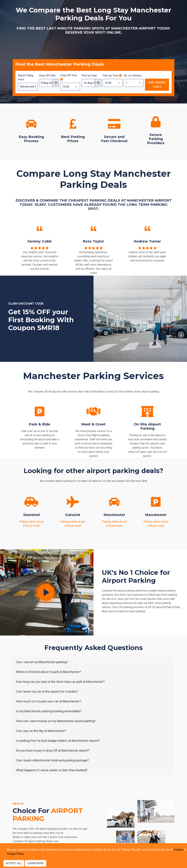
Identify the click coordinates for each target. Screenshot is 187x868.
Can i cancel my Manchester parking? (42, 662)
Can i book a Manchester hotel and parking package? (52, 760)
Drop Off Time (69, 77)
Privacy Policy (15, 854)
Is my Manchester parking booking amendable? (49, 711)
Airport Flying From (26, 77)
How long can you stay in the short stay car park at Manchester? (60, 682)
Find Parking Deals (157, 85)
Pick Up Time (112, 76)
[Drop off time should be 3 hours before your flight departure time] (62, 80)
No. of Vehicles (133, 76)
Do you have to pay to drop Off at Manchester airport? (53, 751)
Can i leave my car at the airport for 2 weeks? (47, 692)
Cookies (179, 850)
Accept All (14, 863)
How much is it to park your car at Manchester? (49, 701)
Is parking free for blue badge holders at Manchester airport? (58, 741)
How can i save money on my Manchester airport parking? (56, 721)
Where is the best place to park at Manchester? (49, 672)
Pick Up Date (89, 76)
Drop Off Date (47, 76)
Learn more (36, 863)
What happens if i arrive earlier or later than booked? (52, 770)
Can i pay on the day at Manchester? (41, 731)
